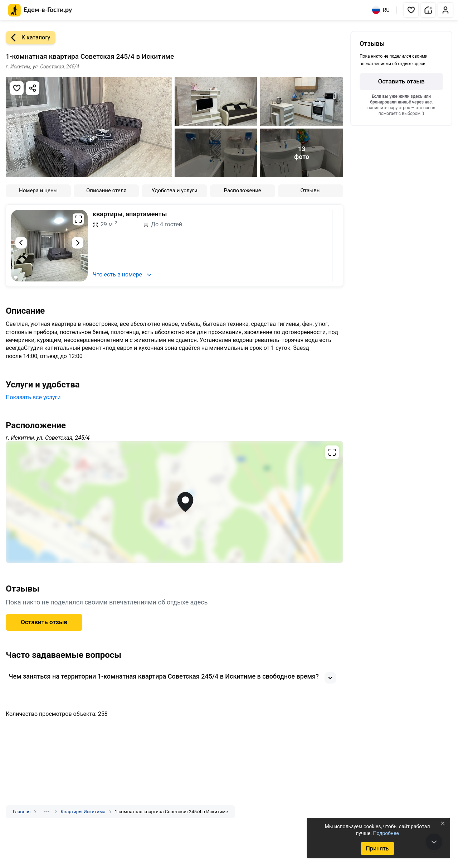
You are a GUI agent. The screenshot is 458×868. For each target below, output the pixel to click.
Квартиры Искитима (83, 812)
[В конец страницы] (434, 842)
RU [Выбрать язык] (381, 10)
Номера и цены (38, 191)
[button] (411, 10)
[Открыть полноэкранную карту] (174, 502)
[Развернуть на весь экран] (78, 219)
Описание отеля (106, 191)
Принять (377, 848)
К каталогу (28, 38)
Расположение (243, 191)
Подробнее (386, 833)
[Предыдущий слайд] (21, 243)
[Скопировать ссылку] (33, 88)
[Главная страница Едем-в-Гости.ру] (40, 10)
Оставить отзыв (44, 622)
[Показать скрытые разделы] (47, 812)
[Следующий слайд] (78, 243)
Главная (22, 812)
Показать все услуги (33, 397)
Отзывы (310, 191)
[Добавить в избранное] (17, 88)
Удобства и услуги (174, 191)
